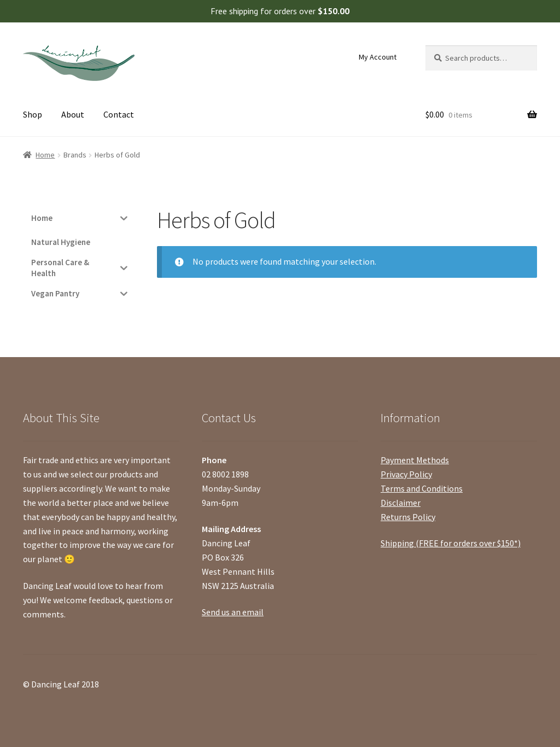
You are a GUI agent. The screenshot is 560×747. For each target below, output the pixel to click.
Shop (33, 114)
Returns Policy (408, 517)
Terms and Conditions (422, 488)
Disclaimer (401, 503)
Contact (119, 114)
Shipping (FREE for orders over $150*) (451, 543)
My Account (378, 57)
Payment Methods (415, 460)
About (73, 114)
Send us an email (233, 612)
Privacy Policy (406, 474)
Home (45, 155)
